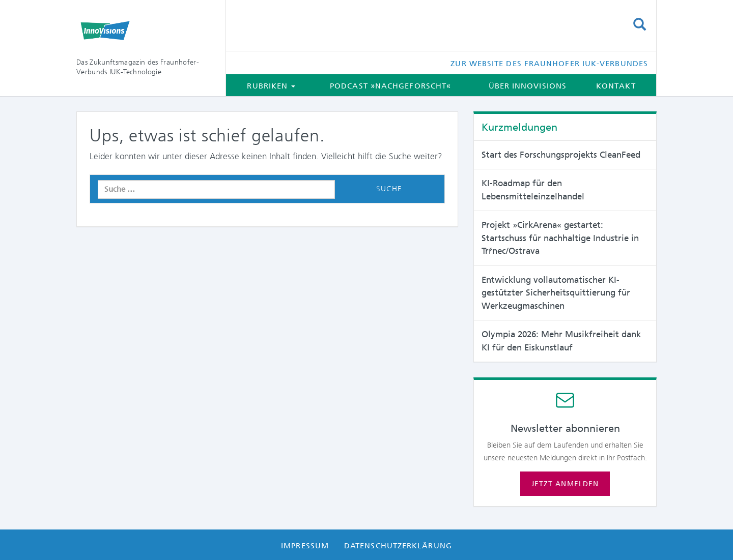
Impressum (305, 546)
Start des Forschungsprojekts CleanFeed (561, 155)
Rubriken (271, 86)
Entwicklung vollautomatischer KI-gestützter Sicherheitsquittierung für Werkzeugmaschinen (556, 293)
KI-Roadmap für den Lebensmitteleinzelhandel (533, 190)
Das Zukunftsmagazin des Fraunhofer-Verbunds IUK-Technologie (138, 67)
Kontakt (616, 86)
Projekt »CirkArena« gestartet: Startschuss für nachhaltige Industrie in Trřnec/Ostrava (560, 238)
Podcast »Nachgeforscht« (390, 86)
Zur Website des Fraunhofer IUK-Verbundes (549, 64)
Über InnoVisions (528, 86)
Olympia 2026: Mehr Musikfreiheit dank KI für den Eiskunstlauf (561, 341)
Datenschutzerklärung (398, 546)
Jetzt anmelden (565, 484)
